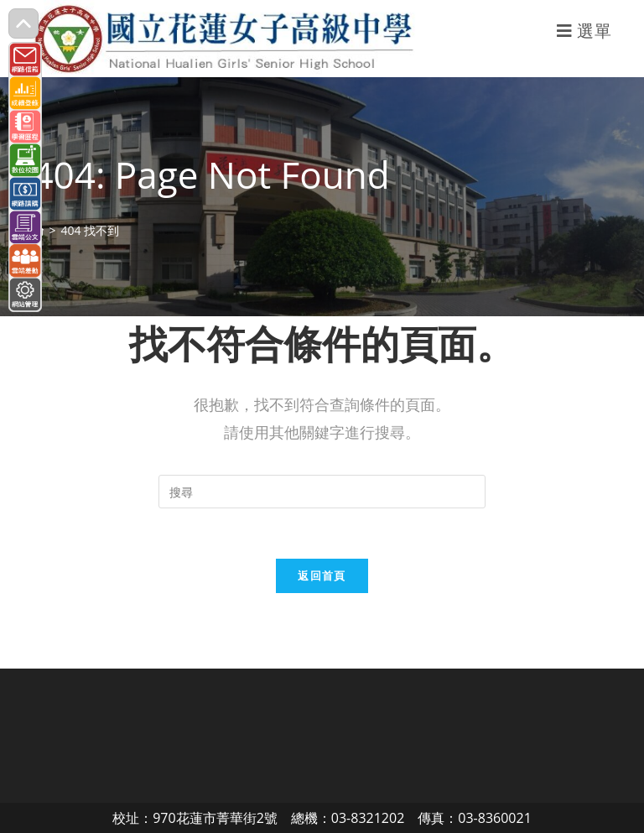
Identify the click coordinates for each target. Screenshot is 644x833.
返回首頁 (322, 575)
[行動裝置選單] (584, 31)
